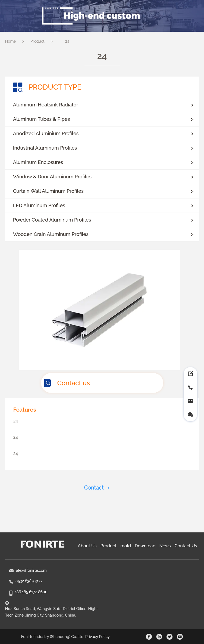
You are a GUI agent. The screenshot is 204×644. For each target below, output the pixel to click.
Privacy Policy (98, 637)
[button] (102, 105)
